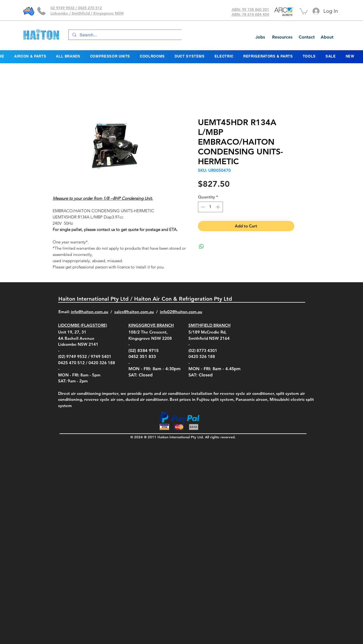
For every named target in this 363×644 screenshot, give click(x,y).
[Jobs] (260, 37)
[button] (304, 11)
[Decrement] (202, 207)
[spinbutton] (210, 207)
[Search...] (127, 35)
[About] (327, 37)
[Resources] (282, 37)
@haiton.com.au (187, 312)
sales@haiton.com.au (134, 312)
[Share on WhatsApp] (201, 246)
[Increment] (218, 207)
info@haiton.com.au (90, 312)
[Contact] (307, 37)
